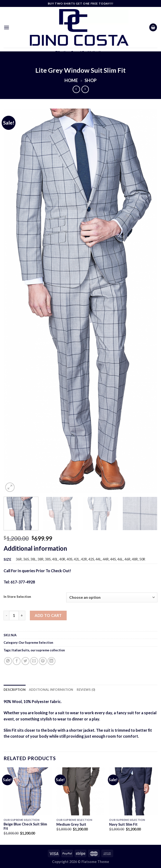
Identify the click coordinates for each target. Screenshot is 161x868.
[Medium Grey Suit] (80, 791)
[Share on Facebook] (17, 661)
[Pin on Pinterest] (43, 661)
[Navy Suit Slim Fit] (133, 791)
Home (71, 80)
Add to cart (48, 615)
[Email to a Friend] (34, 661)
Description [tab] (15, 690)
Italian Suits (21, 650)
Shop (91, 80)
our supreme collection (48, 650)
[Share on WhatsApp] (8, 661)
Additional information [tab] (51, 690)
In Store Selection (17, 597)
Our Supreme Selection (36, 643)
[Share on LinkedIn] (51, 661)
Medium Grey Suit (71, 824)
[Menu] (7, 27)
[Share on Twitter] (25, 661)
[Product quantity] (14, 616)
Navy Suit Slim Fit (123, 824)
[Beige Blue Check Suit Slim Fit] (28, 791)
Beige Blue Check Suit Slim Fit (25, 826)
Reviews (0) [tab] (86, 690)
